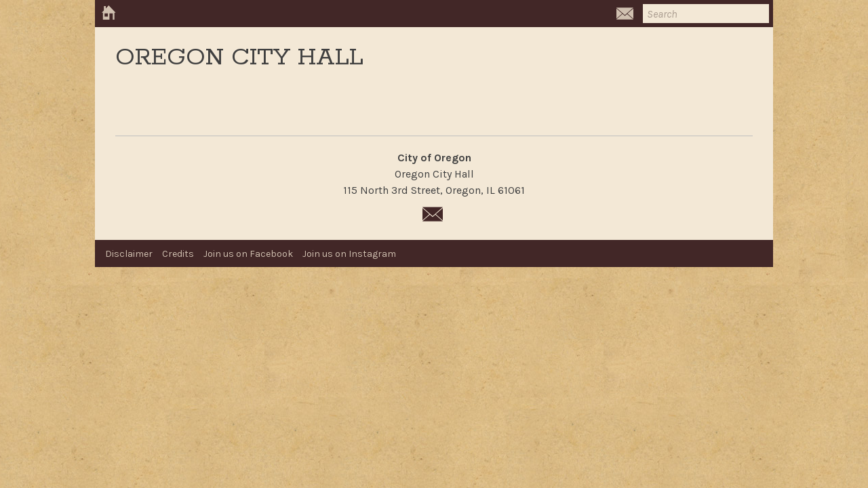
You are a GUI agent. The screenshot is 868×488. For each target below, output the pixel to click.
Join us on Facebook (248, 254)
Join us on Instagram (349, 254)
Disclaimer (129, 254)
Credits (178, 254)
